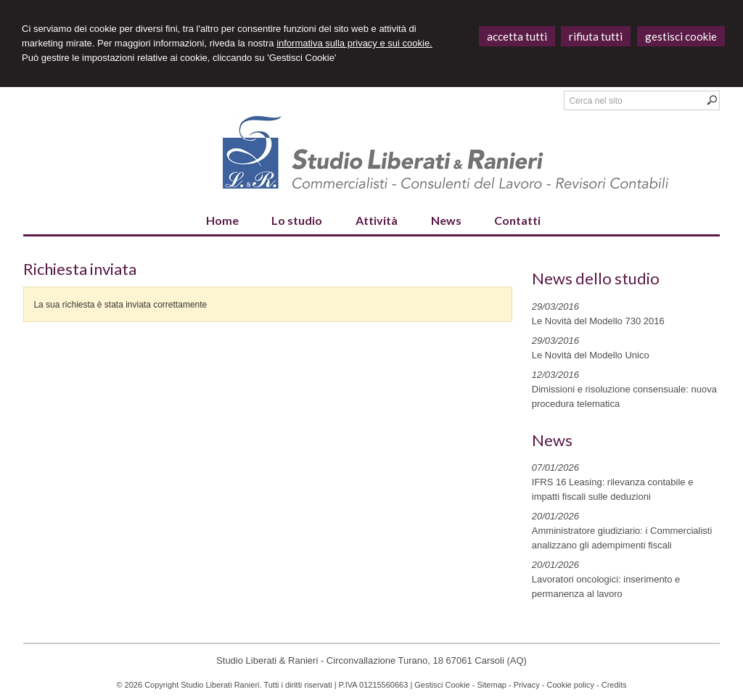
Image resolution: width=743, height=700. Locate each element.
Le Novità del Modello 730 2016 (598, 321)
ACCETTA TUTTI (517, 36)
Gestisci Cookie (442, 685)
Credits (614, 685)
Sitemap (492, 685)
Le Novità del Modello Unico (591, 355)
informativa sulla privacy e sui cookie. (354, 43)
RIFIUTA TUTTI (596, 36)
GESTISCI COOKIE (681, 36)
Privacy (527, 685)
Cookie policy (571, 685)
